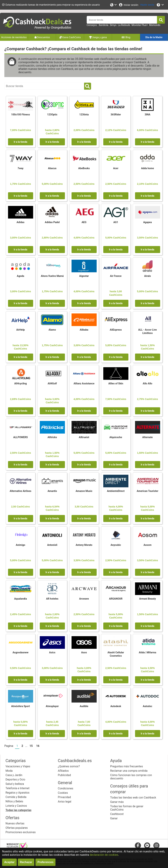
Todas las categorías (18, 810)
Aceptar (9, 862)
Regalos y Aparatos (18, 793)
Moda (9, 771)
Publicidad (64, 775)
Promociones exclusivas (21, 832)
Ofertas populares (17, 828)
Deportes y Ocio (15, 779)
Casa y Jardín (14, 775)
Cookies (63, 793)
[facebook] (138, 845)
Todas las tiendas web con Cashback (133, 798)
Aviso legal (65, 802)
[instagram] (156, 845)
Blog (126, 37)
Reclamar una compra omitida (129, 771)
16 (38, 746)
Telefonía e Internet (18, 788)
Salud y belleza (15, 784)
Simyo (113, 25)
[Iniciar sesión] (128, 5)
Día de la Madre (154, 37)
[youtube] (147, 845)
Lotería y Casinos (16, 806)
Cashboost (117, 814)
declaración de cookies (104, 855)
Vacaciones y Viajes (18, 766)
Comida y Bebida (16, 797)
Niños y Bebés (14, 801)
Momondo (155, 25)
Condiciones (66, 788)
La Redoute (124, 25)
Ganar (114, 818)
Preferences (46, 862)
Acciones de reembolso (14, 37)
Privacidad (64, 797)
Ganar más (117, 802)
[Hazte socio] (147, 5)
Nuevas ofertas (15, 823)
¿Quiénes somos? (69, 766)
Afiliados (63, 771)
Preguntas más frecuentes (127, 766)
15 (31, 746)
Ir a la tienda (21, 142)
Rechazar (26, 862)
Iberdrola (104, 25)
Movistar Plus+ (140, 25)
